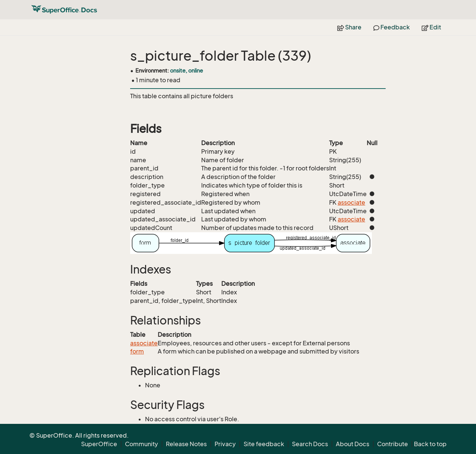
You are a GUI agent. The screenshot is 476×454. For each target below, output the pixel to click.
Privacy (225, 444)
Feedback (392, 27)
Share (349, 27)
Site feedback (264, 444)
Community (141, 444)
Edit (431, 27)
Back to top (430, 444)
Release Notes (186, 444)
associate (351, 202)
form (137, 351)
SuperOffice (99, 444)
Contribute (393, 444)
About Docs (353, 444)
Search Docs (310, 444)
